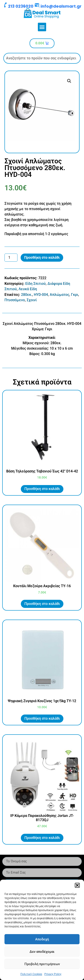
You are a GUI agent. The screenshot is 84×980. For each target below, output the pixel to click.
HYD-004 (41, 295)
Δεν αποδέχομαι (42, 952)
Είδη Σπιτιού (36, 284)
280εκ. (27, 295)
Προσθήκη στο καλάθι (42, 257)
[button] (77, 885)
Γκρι (75, 295)
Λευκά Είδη (28, 289)
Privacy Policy (53, 974)
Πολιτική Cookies (31, 974)
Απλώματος (59, 295)
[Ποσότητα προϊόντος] (11, 258)
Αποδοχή (42, 939)
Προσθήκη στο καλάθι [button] (42, 489)
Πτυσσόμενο (15, 300)
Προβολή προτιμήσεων (42, 964)
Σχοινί (32, 300)
